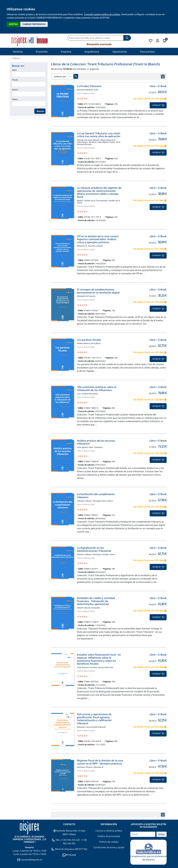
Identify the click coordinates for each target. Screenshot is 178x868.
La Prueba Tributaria (89, 86)
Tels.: (57, 840)
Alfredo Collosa (84, 501)
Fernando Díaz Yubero (103, 501)
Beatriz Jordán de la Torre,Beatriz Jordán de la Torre (98, 202)
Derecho (18, 52)
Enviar (162, 834)
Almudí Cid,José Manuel (88, 140)
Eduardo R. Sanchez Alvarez (90, 246)
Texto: (15, 99)
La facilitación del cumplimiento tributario (96, 496)
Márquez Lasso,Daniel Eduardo (91, 727)
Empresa (66, 52)
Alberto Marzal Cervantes (89, 608)
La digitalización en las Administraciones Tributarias (94, 549)
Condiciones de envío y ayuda (109, 847)
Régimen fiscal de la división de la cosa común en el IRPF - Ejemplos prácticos (100, 762)
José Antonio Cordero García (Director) (95, 667)
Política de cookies (109, 842)
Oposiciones (120, 52)
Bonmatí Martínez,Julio (88, 90)
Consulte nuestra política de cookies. (102, 14)
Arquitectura (92, 52)
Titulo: (15, 80)
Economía (42, 52)
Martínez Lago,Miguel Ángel (102, 142)
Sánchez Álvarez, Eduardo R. (90, 767)
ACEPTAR (13, 24)
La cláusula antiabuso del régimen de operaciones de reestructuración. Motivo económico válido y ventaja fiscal (99, 192)
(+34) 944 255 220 (71, 840)
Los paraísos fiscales (89, 340)
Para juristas (147, 52)
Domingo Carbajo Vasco (104, 554)
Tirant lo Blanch (83, 93)
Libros (16, 58)
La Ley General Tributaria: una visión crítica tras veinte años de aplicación (99, 135)
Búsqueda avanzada (99, 44)
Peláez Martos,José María (89, 343)
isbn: (14, 70)
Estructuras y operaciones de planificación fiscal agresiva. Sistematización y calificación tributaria (94, 719)
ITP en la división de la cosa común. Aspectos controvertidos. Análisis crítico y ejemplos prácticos (98, 239)
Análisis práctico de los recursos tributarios (96, 442)
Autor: (15, 90)
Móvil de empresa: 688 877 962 (71, 849)
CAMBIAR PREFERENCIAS (34, 24)
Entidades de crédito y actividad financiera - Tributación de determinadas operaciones (96, 601)
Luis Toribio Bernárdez (87, 394)
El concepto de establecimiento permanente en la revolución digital (98, 291)
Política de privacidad (109, 836)
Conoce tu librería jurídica (109, 831)
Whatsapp (69, 855)
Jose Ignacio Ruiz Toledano (90, 447)
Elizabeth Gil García (86, 296)
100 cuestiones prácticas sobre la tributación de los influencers (97, 389)
